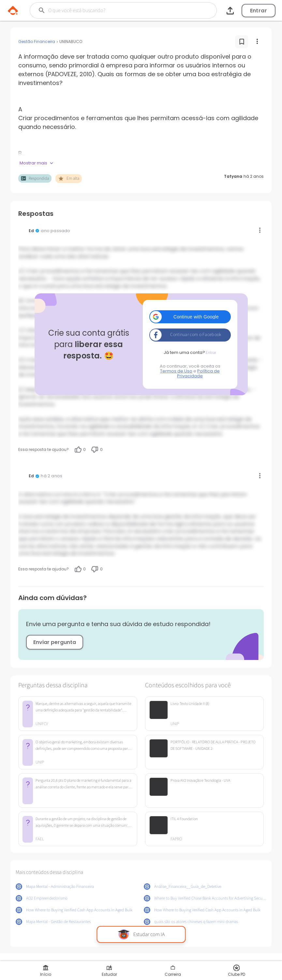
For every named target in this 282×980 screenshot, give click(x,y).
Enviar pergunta (55, 642)
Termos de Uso (176, 371)
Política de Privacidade (198, 373)
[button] (190, 317)
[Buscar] (115, 10)
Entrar (259, 11)
